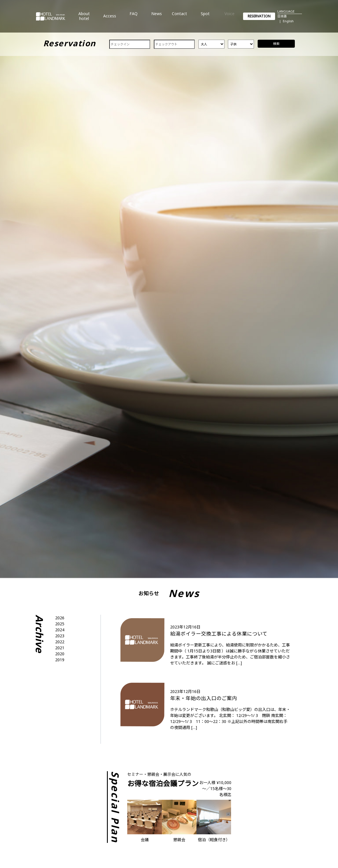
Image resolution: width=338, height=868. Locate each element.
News (157, 18)
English (288, 21)
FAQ (133, 18)
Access (110, 18)
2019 (60, 660)
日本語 (282, 16)
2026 (60, 618)
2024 (60, 630)
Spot (205, 18)
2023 (60, 636)
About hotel (84, 18)
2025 (60, 624)
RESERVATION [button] (259, 16)
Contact (179, 18)
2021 (60, 648)
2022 (60, 642)
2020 (60, 654)
